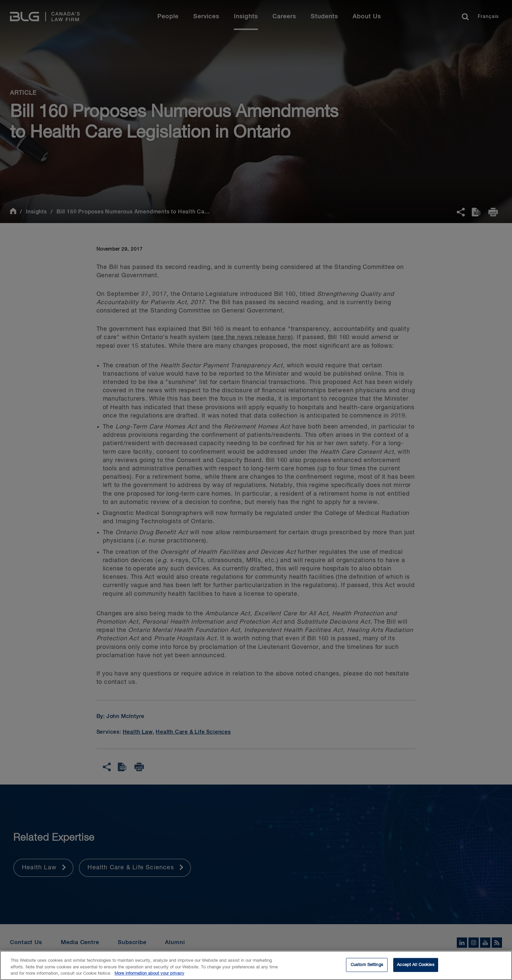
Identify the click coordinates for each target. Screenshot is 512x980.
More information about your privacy (149, 977)
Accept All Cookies (416, 968)
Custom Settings (367, 968)
